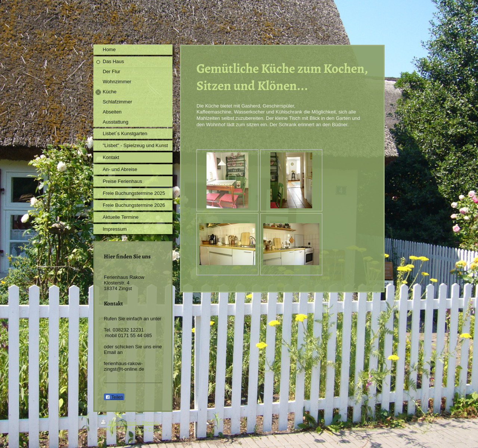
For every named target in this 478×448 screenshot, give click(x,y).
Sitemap (150, 423)
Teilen (114, 397)
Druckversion (120, 423)
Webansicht (364, 429)
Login (371, 422)
